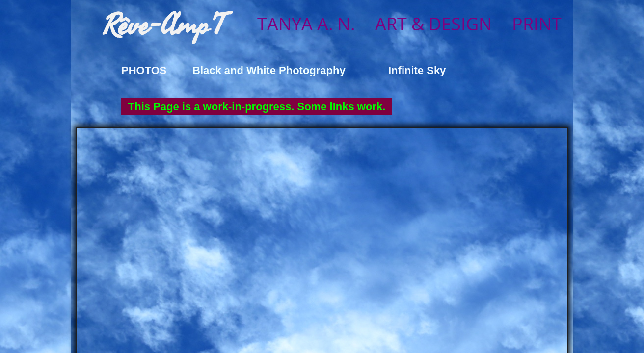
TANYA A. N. (306, 24)
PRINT (537, 24)
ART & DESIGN (433, 24)
